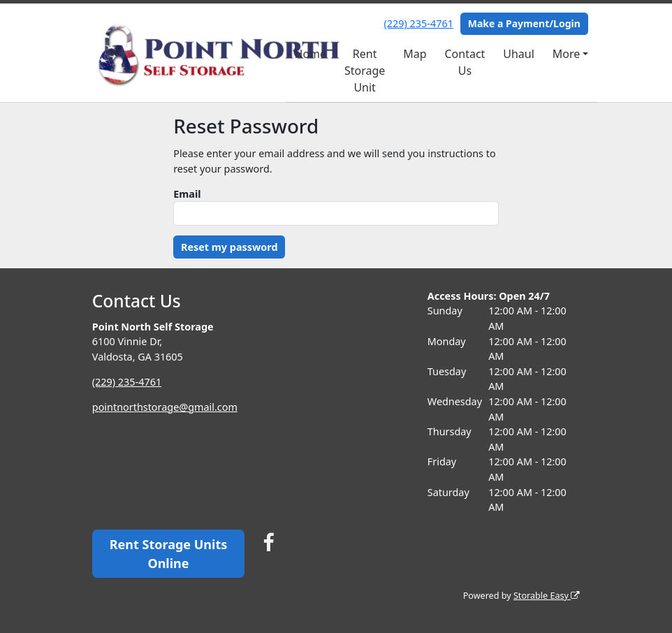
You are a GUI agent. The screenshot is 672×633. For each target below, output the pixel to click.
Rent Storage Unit (365, 71)
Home (311, 54)
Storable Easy (547, 596)
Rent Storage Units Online (169, 554)
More (567, 54)
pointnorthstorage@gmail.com (165, 407)
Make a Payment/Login (524, 23)
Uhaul (519, 54)
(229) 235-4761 (419, 23)
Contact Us (465, 62)
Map (415, 54)
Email (187, 194)
